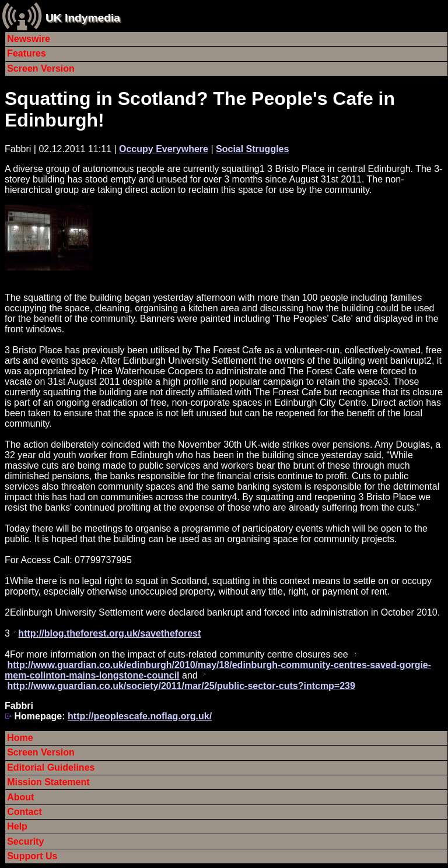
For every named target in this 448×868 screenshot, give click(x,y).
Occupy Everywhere (164, 149)
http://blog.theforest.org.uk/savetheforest (109, 633)
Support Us (32, 856)
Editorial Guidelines (51, 767)
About (20, 797)
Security (25, 841)
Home (20, 738)
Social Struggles (252, 149)
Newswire (29, 39)
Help (17, 826)
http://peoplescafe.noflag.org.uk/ (140, 716)
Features (27, 53)
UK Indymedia (83, 18)
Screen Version (41, 68)
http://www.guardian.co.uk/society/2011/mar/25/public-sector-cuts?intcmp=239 (181, 686)
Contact (24, 812)
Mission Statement (48, 782)
